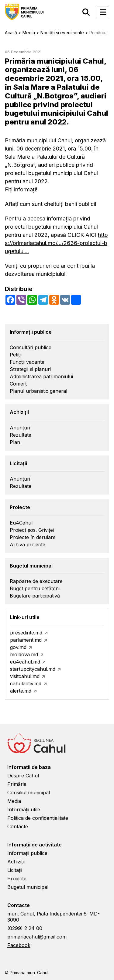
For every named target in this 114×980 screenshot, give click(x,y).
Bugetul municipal (28, 887)
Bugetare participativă (35, 596)
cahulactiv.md (26, 684)
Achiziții (16, 862)
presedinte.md (26, 633)
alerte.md (21, 691)
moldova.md (24, 654)
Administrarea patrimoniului (41, 376)
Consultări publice (31, 347)
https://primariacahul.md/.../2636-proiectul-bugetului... (56, 243)
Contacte (18, 826)
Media (14, 801)
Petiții (16, 355)
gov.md (18, 647)
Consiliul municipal (29, 793)
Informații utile (24, 809)
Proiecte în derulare (33, 537)
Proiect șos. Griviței (32, 530)
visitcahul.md (25, 676)
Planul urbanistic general (38, 391)
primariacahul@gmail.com (37, 937)
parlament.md (26, 640)
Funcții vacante (27, 362)
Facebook (19, 945)
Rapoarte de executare (36, 581)
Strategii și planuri (30, 369)
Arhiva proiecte (28, 545)
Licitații (15, 870)
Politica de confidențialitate (38, 818)
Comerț (18, 384)
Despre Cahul (23, 776)
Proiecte (17, 879)
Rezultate (21, 435)
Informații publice (27, 853)
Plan (15, 442)
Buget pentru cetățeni (35, 588)
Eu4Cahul (21, 523)
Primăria (17, 784)
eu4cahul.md (25, 662)
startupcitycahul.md (33, 669)
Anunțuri (20, 428)
